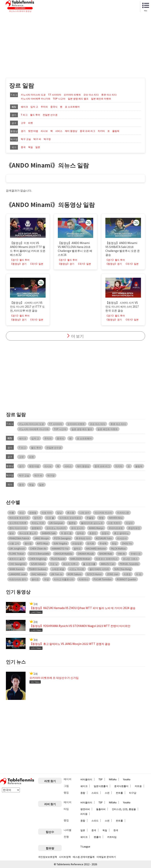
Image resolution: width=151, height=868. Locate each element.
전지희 (91, 543)
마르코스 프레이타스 (107, 559)
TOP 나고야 (59, 99)
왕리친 (35, 579)
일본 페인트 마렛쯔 (101, 99)
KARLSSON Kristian (80, 559)
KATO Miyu (43, 543)
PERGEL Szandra (129, 564)
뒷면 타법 (33, 131)
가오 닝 (54, 564)
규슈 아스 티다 (91, 95)
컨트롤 (119, 793)
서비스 (59, 131)
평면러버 (85, 809)
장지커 (38, 518)
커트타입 (112, 837)
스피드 (95, 793)
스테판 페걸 (58, 569)
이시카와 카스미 (103, 513)
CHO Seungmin (17, 564)
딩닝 (59, 513)
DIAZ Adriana (39, 574)
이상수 (129, 523)
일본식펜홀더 (101, 786)
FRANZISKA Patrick (19, 538)
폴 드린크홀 (89, 564)
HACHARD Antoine (96, 548)
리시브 (44, 131)
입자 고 (34, 107)
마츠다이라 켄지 (18, 579)
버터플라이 (86, 779)
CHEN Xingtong (38, 559)
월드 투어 (35, 115)
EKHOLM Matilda (64, 554)
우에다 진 (136, 554)
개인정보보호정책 (48, 857)
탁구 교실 (26, 139)
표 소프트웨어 (72, 107)
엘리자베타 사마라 (99, 569)
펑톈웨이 (36, 528)
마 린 (139, 574)
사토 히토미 (114, 523)
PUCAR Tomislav (103, 579)
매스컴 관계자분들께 (84, 857)
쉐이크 (24, 107)
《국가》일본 (36, 264)
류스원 (71, 513)
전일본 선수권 (50, 115)
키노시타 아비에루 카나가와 (36, 99)
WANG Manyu (96, 528)
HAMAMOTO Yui (60, 548)
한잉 (114, 543)
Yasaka (127, 779)
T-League (85, 846)
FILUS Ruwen (58, 559)
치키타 (101, 131)
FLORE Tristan (17, 554)
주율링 (90, 518)
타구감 (133, 793)
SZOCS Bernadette (39, 554)
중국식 (54, 107)
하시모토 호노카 (28, 533)
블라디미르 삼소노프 (92, 523)
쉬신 (22, 513)
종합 (83, 793)
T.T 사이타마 (55, 95)
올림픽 (116, 131)
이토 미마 (47, 513)
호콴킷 (93, 533)
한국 (116, 830)
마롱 (12, 513)
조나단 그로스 (130, 559)
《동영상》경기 (18, 264)
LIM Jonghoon (17, 548)
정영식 (105, 533)
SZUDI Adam (38, 564)
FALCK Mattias (118, 548)
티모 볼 (50, 518)
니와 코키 (84, 513)
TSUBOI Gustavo (38, 569)
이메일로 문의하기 (106, 857)
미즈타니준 (123, 513)
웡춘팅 (72, 523)
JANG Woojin (42, 538)
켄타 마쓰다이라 (18, 528)
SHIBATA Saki (49, 533)
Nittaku (113, 779)
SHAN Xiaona (16, 569)
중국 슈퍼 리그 (87, 131)
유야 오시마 (77, 528)
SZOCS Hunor (94, 574)
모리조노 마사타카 (56, 528)
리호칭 (127, 574)
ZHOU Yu (127, 543)
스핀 (107, 793)
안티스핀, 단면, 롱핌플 (124, 809)
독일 (30, 147)
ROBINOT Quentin (126, 579)
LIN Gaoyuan (56, 523)
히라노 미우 (38, 523)
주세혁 (103, 543)
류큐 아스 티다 (109, 95)
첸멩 (101, 518)
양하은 (80, 533)
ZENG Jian (113, 574)
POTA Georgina (62, 538)
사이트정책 (65, 857)
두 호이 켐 (66, 533)
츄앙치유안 (134, 528)
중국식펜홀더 (121, 786)
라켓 (30, 123)
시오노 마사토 (77, 569)
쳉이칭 (28, 543)
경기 (23, 131)
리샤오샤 (122, 538)
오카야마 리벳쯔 (72, 95)
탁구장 (47, 139)
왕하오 (77, 548)
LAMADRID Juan (18, 574)
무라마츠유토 (116, 528)
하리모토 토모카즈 (19, 518)
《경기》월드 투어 (20, 260)
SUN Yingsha (60, 543)
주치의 (44, 107)
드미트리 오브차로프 (70, 518)
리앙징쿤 (77, 543)
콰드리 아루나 (70, 564)
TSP (101, 779)
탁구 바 (37, 139)
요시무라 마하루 (18, 523)
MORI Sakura (75, 574)
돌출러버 (101, 809)
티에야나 (84, 579)
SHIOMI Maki (106, 554)
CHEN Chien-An (38, 548)
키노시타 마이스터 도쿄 (33, 95)
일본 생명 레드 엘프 (78, 99)
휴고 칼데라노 (121, 533)
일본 (38, 147)
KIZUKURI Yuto (104, 538)
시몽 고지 (14, 543)
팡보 (12, 533)
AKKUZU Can (108, 564)
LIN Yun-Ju (57, 574)
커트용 (138, 786)
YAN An (121, 554)
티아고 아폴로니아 (64, 579)
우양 (46, 579)
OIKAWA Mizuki (86, 554)
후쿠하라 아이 (83, 538)
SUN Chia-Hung (122, 569)
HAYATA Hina (116, 518)
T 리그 (24, 115)
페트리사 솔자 (17, 559)
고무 (23, 123)
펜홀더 (97, 837)
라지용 (84, 814)
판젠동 (33, 513)
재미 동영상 (71, 131)
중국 (23, 147)
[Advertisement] (75, 42)
